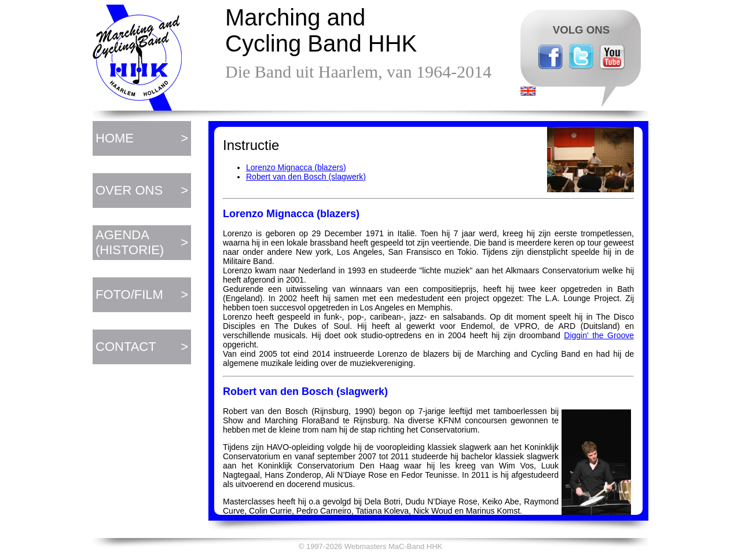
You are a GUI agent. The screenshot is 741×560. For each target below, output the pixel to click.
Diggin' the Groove (599, 335)
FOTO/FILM (129, 294)
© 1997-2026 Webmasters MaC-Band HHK (371, 546)
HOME (115, 138)
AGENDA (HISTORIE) (130, 242)
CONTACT (126, 347)
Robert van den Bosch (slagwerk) (306, 177)
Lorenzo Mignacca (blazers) (296, 167)
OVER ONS (129, 190)
